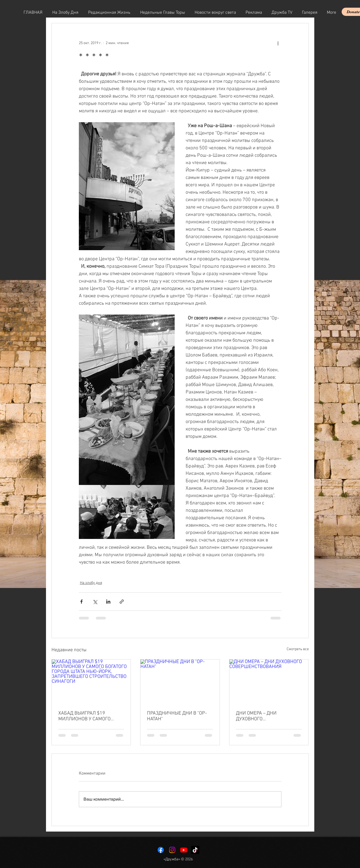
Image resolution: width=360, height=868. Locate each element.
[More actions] (278, 43)
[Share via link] (122, 602)
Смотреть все (298, 649)
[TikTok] (195, 850)
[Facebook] (161, 850)
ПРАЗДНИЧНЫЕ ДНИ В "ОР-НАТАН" (177, 716)
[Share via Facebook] (81, 602)
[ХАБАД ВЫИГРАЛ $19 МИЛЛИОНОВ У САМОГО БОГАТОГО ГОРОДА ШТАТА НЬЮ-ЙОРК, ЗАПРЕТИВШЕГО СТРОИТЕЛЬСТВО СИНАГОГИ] (91, 682)
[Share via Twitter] (95, 602)
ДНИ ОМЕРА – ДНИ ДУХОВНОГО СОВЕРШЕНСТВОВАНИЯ (262, 716)
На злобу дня (91, 583)
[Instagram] (172, 850)
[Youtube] (184, 850)
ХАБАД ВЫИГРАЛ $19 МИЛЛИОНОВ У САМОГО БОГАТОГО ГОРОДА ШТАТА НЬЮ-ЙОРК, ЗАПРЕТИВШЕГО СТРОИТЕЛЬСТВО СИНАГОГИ (90, 716)
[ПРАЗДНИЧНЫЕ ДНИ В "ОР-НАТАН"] (180, 682)
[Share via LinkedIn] (108, 602)
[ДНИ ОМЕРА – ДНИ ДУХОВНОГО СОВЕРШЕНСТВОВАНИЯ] (269, 682)
